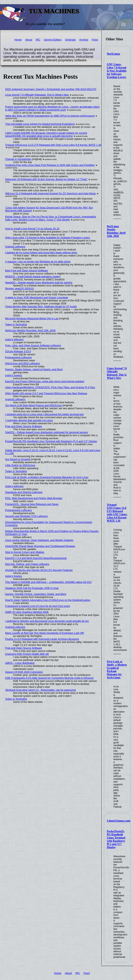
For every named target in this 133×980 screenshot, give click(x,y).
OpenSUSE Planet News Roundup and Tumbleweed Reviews (40, 546)
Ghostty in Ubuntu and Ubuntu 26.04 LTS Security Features (39, 570)
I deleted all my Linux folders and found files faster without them (41, 253)
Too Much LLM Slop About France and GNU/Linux (34, 405)
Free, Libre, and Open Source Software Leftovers (33, 345)
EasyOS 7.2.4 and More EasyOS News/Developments (36, 558)
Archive (84, 40)
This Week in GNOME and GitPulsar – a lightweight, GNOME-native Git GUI (48, 582)
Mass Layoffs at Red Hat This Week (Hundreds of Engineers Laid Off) (45, 633)
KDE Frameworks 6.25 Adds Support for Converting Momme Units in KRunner (49, 678)
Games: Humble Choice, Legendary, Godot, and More (36, 594)
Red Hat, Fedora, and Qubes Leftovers (27, 564)
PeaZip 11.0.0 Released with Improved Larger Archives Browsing (42, 639)
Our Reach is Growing (18, 459)
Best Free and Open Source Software (26, 271)
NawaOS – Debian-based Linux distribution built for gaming (39, 282)
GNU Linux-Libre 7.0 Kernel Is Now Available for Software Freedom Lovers (117, 71)
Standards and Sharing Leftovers (24, 492)
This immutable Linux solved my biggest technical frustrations (40, 124)
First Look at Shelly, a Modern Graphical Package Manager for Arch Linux (47, 477)
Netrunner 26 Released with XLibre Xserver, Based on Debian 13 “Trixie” (46, 179)
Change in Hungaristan (18, 159)
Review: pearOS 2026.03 (19, 288)
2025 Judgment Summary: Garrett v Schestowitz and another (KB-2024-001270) (51, 89)
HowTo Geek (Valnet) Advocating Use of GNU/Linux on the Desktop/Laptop (48, 600)
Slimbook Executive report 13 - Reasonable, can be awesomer (41, 690)
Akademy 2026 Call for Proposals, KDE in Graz (32, 588)
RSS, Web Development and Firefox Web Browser (34, 498)
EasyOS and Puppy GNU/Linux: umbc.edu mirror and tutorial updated (45, 381)
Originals (70, 40)
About (29, 40)
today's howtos (14, 375)
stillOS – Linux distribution (20, 663)
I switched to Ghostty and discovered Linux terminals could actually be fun (47, 621)
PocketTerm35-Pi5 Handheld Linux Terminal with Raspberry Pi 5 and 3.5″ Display (116, 839)
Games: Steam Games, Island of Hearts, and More (34, 369)
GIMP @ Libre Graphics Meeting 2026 (27, 612)
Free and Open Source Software (24, 426)
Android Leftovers (15, 247)
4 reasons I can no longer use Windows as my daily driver (38, 262)
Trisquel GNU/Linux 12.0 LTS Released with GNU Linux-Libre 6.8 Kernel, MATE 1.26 (117, 513)
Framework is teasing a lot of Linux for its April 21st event (38, 606)
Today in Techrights (16, 324)
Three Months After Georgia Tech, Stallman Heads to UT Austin (41, 306)
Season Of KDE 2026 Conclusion (24, 672)
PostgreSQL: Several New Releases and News (32, 504)
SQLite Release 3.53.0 (18, 351)
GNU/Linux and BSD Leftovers (23, 363)
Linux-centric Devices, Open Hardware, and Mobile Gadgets (39, 540)
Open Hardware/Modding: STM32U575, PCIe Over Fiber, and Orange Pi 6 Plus (50, 387)
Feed (95, 40)
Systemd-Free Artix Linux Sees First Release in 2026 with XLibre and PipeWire (50, 165)
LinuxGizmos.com (119, 821)
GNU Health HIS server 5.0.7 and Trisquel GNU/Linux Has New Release (46, 393)
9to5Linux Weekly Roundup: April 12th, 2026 (116, 231)
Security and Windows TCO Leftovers (26, 516)
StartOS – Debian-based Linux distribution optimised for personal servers (47, 432)
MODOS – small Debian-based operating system (33, 277)
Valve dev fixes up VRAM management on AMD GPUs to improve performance (50, 116)
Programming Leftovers (18, 357)
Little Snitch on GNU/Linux (20, 465)
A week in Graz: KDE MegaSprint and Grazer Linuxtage (37, 297)
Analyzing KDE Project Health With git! (27, 654)
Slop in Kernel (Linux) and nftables (25, 552)
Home (18, 40)
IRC (38, 40)
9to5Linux (114, 54)
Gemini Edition (53, 40)
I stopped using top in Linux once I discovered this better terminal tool (44, 414)
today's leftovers (14, 339)
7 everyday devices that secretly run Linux (29, 420)
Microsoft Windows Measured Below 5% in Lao (32, 318)
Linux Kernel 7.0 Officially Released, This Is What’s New (117, 373)
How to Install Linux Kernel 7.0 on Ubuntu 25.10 (32, 229)
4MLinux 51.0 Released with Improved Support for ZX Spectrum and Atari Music (51, 193)
